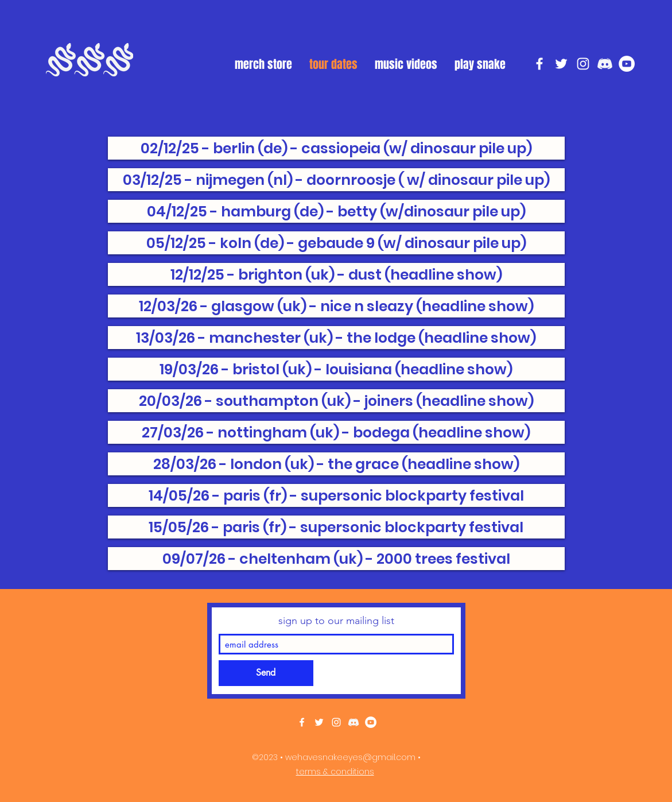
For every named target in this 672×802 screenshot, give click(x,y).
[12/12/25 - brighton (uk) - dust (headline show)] (336, 274)
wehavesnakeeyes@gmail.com (350, 757)
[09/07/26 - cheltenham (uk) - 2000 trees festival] (336, 559)
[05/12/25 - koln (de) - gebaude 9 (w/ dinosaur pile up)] (336, 243)
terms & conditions (335, 772)
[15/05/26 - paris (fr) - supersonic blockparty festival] (336, 527)
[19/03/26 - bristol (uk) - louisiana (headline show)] (336, 369)
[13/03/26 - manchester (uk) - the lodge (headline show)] (336, 338)
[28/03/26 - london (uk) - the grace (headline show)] (336, 464)
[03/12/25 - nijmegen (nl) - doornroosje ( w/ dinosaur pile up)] (336, 180)
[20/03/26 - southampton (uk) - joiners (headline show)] (336, 401)
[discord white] (605, 64)
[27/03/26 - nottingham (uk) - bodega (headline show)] (336, 432)
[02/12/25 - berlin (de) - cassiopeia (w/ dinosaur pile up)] (336, 148)
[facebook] (539, 64)
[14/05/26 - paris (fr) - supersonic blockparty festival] (336, 495)
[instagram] (583, 64)
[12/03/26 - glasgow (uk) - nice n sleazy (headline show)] (336, 306)
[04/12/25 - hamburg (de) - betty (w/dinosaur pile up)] (336, 211)
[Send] (266, 673)
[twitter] (561, 64)
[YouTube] (627, 64)
